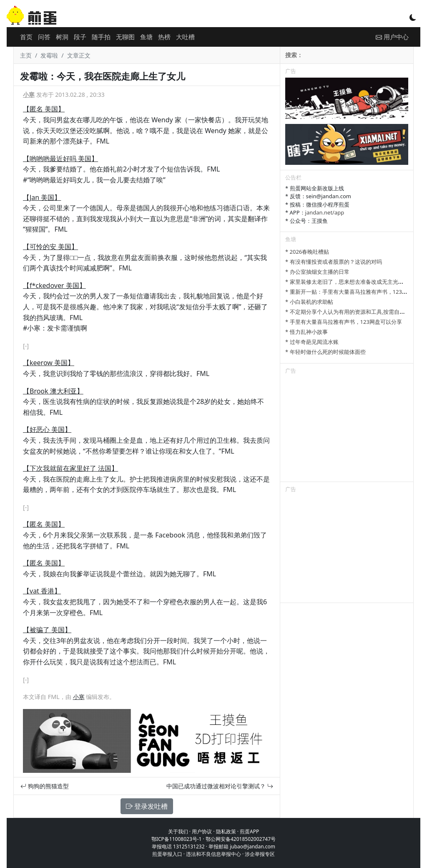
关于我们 (178, 831)
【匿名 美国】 (44, 109)
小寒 (29, 95)
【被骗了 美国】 (47, 630)
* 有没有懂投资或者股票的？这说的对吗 (334, 262)
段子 (80, 37)
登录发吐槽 (147, 806)
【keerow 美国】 (49, 363)
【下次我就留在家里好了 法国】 (70, 468)
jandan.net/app (325, 212)
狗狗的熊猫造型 (45, 786)
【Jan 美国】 (42, 197)
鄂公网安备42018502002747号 (241, 839)
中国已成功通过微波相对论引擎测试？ (220, 786)
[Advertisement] (347, 429)
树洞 (62, 37)
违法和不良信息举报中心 (213, 854)
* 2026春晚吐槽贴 (307, 252)
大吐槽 (185, 37)
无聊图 (125, 37)
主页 (26, 55)
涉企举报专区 (260, 854)
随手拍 (101, 37)
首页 (26, 37)
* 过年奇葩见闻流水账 (312, 342)
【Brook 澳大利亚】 (53, 391)
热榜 (164, 37)
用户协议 (202, 831)
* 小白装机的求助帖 (309, 302)
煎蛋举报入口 (167, 854)
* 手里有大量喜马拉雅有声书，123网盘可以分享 (344, 322)
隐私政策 (226, 831)
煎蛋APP (249, 831)
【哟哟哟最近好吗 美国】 (60, 159)
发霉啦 (49, 55)
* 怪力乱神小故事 (306, 332)
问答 (44, 37)
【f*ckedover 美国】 (54, 285)
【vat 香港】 (42, 591)
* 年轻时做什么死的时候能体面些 (325, 352)
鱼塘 (146, 37)
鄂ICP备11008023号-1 (177, 839)
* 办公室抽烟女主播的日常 (317, 272)
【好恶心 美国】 (47, 429)
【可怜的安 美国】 (50, 247)
